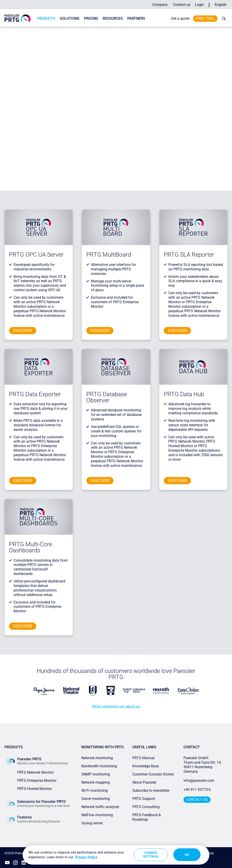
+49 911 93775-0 (197, 790)
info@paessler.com (199, 781)
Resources (113, 18)
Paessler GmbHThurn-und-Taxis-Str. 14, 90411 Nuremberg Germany (203, 765)
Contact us (182, 5)
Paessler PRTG (24, 31)
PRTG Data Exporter (35, 394)
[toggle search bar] (223, 19)
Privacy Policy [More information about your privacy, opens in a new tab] (86, 857)
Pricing (91, 18)
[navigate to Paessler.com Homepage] (18, 18)
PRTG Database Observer (107, 397)
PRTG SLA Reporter (189, 255)
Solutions (70, 18)
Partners (136, 18)
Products (46, 18)
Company (160, 5)
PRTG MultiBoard (109, 255)
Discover (23, 330)
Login (199, 5)
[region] (116, 855)
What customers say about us (116, 706)
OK (187, 855)
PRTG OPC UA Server (37, 255)
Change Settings (151, 855)
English (221, 5)
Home (8, 31)
